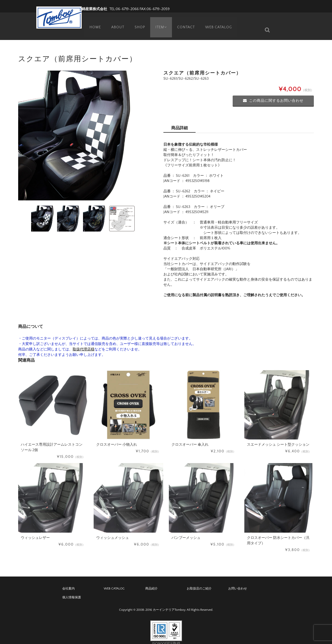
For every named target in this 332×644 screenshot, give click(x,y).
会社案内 (68, 581)
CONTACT (186, 22)
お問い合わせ (238, 581)
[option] (83, 128)
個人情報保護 (72, 590)
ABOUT (116, 22)
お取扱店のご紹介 (199, 581)
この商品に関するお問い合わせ (273, 93)
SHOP (138, 22)
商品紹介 (151, 581)
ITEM (160, 22)
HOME (93, 22)
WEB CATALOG (219, 22)
